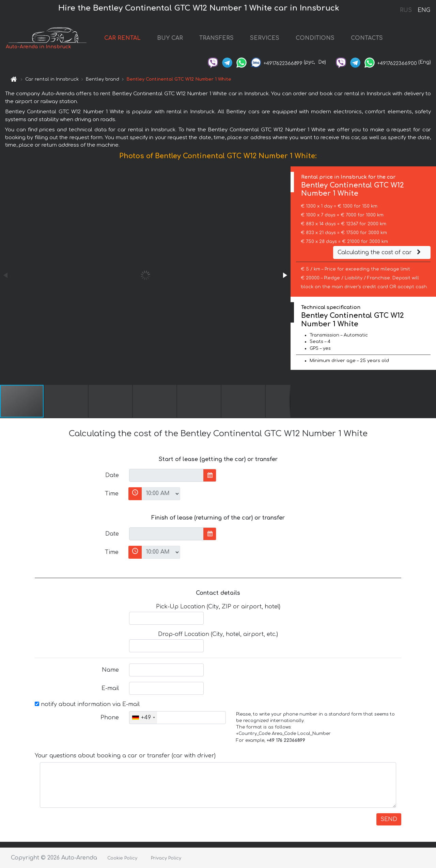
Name (110, 670)
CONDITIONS (315, 38)
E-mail (110, 688)
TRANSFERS (216, 38)
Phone (110, 718)
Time (112, 494)
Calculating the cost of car (380, 252)
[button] (284, 275)
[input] (166, 475)
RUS (406, 10)
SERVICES (265, 38)
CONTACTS (367, 38)
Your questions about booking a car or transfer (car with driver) (125, 756)
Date (112, 475)
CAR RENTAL (122, 38)
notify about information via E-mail (87, 704)
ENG (424, 10)
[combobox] (143, 718)
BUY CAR (170, 38)
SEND (389, 819)
